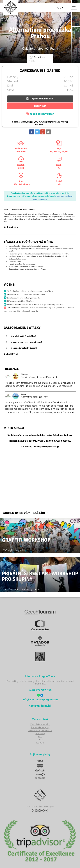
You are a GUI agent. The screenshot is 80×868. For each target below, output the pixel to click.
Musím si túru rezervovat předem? (26, 342)
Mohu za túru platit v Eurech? (24, 348)
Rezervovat (40, 106)
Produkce (40, 734)
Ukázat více (11, 227)
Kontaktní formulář (40, 706)
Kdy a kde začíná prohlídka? (23, 336)
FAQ (40, 737)
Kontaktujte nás (52, 122)
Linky (40, 740)
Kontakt (40, 743)
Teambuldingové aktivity (40, 730)
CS (60, 7)
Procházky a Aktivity (40, 724)
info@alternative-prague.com (40, 699)
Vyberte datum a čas (39, 98)
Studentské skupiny (40, 727)
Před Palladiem (21, 184)
